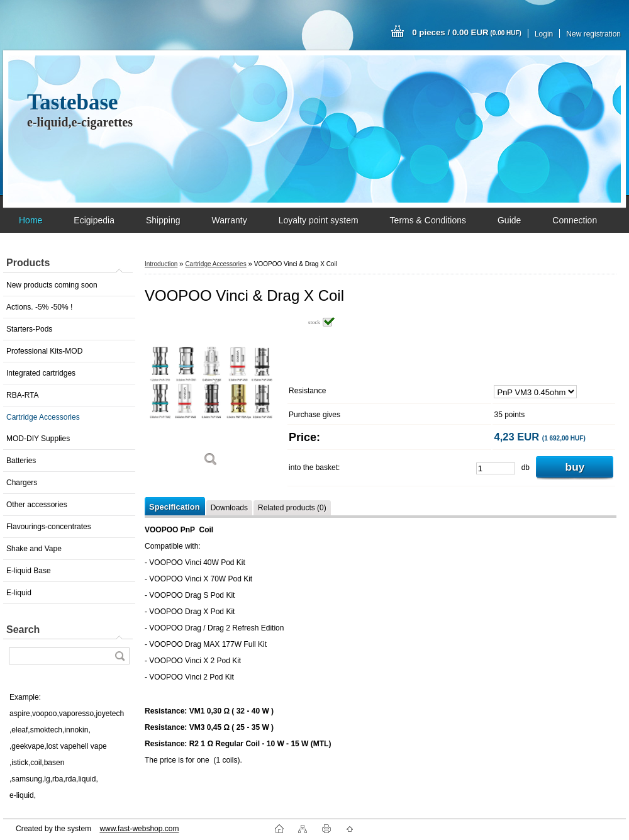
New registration (593, 34)
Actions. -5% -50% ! (39, 307)
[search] (120, 656)
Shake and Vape (34, 549)
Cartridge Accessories (43, 417)
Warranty (229, 220)
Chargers (22, 483)
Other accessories (37, 505)
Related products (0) (292, 508)
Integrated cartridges (41, 373)
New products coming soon (52, 285)
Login (544, 34)
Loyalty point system (319, 220)
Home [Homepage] (31, 220)
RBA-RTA (23, 395)
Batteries (21, 461)
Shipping (163, 220)
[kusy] (496, 468)
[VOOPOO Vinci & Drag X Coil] (211, 396)
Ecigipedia (94, 220)
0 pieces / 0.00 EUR (467, 32)
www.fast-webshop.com (139, 829)
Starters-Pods (29, 329)
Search (23, 630)
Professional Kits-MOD (44, 351)
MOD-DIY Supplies (38, 439)
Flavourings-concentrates (49, 527)
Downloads (229, 508)
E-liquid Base (29, 571)
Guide (509, 220)
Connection (575, 220)
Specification (175, 507)
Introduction (161, 264)
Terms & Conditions (428, 220)
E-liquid (19, 593)
